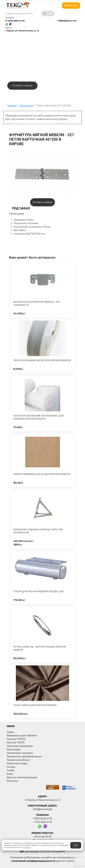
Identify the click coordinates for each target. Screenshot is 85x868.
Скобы (11, 770)
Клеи (10, 774)
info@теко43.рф (43, 809)
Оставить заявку (22, 86)
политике (27, 847)
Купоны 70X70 (16, 743)
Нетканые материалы (20, 746)
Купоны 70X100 (16, 739)
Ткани (10, 732)
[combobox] (30, 14)
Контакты (12, 781)
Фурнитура (14, 749)
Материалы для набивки (22, 736)
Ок (76, 845)
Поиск (48, 13)
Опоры (11, 767)
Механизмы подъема (20, 753)
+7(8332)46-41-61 (67, 21)
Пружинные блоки (18, 760)
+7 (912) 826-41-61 (15, 21)
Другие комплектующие (22, 777)
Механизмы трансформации (24, 756)
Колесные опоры (17, 763)
